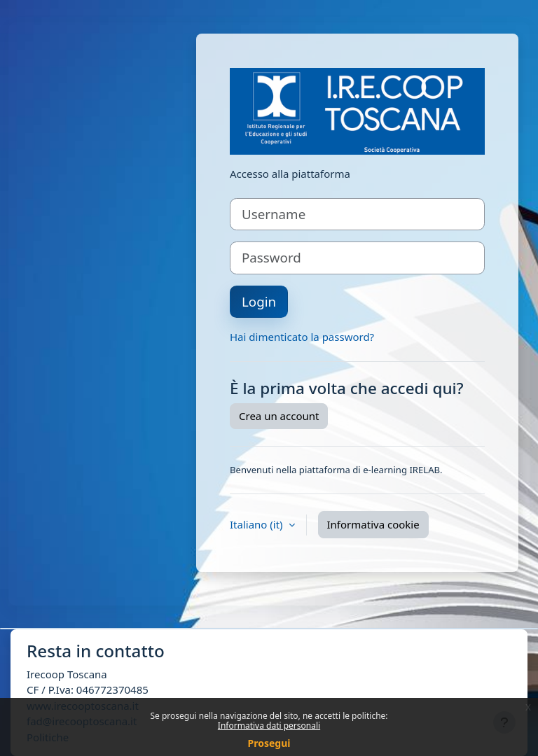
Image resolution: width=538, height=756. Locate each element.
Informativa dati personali (269, 726)
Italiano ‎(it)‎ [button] (258, 524)
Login (259, 301)
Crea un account (279, 416)
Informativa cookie (373, 524)
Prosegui (269, 743)
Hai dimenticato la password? (302, 337)
